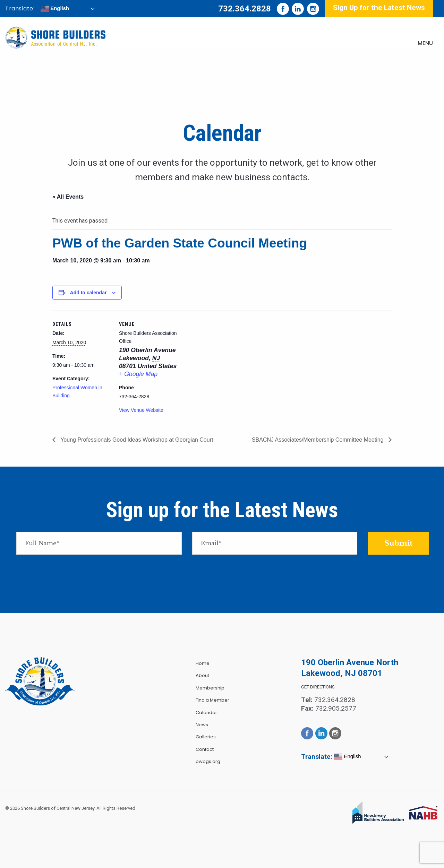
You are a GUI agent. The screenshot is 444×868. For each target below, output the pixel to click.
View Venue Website (141, 410)
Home (203, 663)
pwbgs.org (208, 761)
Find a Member (212, 700)
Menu (425, 43)
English (55, 9)
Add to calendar (88, 293)
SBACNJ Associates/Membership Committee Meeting (318, 440)
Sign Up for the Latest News (379, 8)
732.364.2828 (245, 9)
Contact (205, 749)
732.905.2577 (336, 708)
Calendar (206, 713)
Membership (210, 688)
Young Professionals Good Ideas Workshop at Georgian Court (136, 440)
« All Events (68, 197)
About (202, 675)
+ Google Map (138, 374)
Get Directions (318, 687)
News (202, 725)
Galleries (206, 737)
